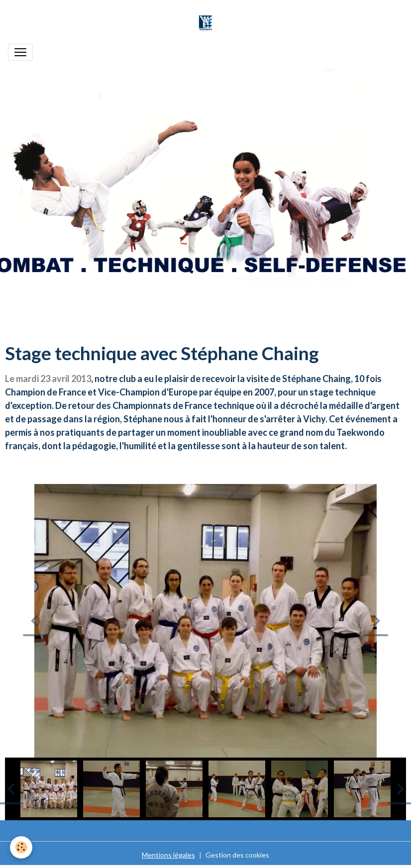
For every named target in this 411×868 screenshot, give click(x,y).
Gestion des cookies (237, 855)
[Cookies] (21, 847)
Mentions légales (168, 855)
